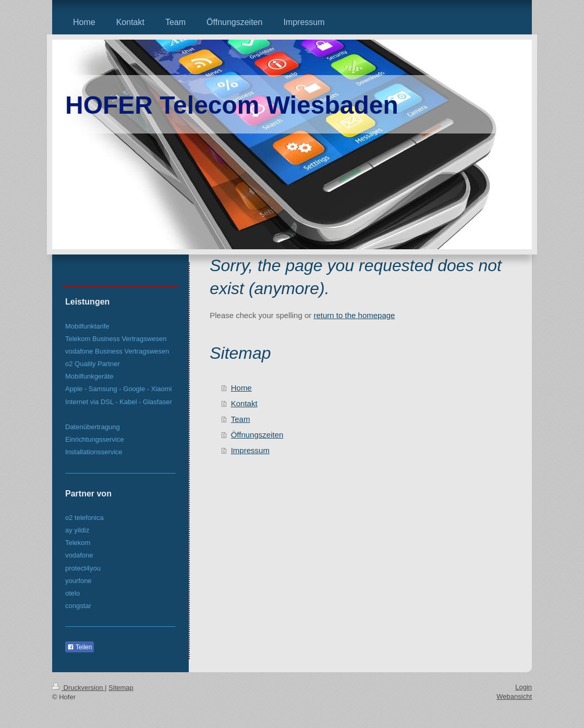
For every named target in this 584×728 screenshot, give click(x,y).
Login (524, 687)
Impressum (250, 450)
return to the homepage (354, 315)
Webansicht (514, 696)
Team (241, 419)
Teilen (80, 647)
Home (241, 388)
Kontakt (244, 403)
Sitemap (121, 688)
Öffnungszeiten (257, 435)
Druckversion (78, 688)
